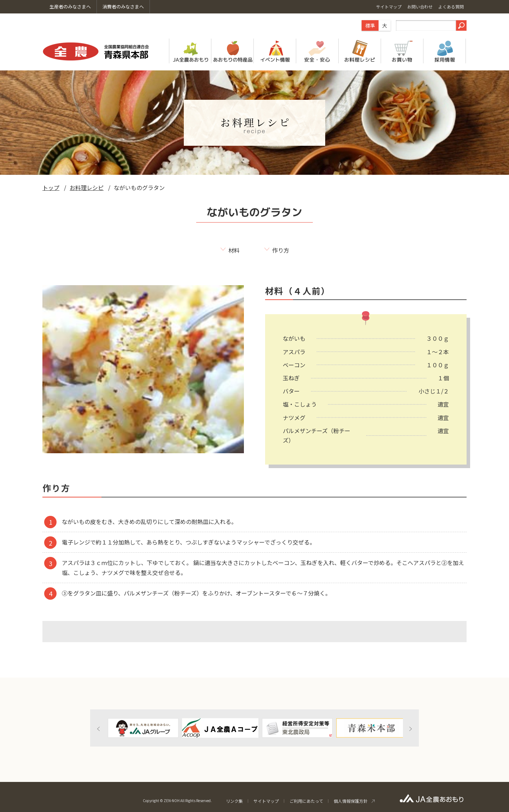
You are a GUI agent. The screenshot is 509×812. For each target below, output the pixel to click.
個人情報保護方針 (351, 801)
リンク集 (234, 801)
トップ (51, 188)
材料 (234, 250)
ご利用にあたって (306, 801)
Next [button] (410, 729)
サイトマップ (266, 801)
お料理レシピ (87, 188)
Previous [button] (99, 729)
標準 (370, 25)
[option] (143, 728)
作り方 (281, 250)
